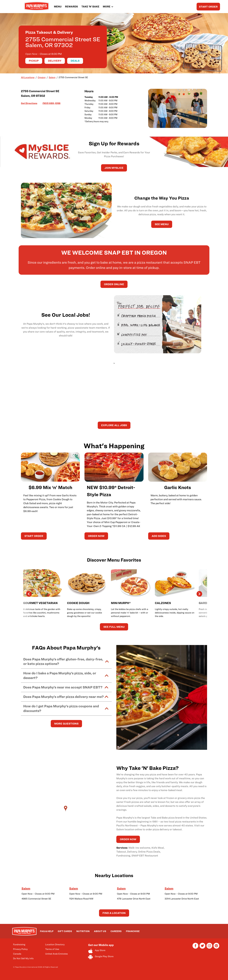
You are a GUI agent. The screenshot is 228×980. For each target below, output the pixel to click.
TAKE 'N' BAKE (90, 7)
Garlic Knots (178, 487)
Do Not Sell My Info (23, 958)
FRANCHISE (133, 931)
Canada (17, 954)
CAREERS (116, 931)
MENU (58, 7)
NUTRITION (83, 931)
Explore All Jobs (114, 425)
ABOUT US (100, 931)
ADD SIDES (159, 536)
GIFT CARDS (65, 931)
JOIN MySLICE (114, 168)
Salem (26, 888)
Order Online (114, 284)
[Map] (66, 811)
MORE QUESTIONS (66, 724)
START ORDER (208, 7)
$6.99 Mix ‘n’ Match (50, 487)
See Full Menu (114, 627)
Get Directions (29, 103)
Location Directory (55, 944)
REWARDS (71, 7)
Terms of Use (52, 949)
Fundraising (19, 944)
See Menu (162, 224)
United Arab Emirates (56, 954)
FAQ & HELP (47, 931)
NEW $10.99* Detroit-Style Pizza (111, 491)
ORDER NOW (96, 536)
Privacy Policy (20, 949)
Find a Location (114, 913)
